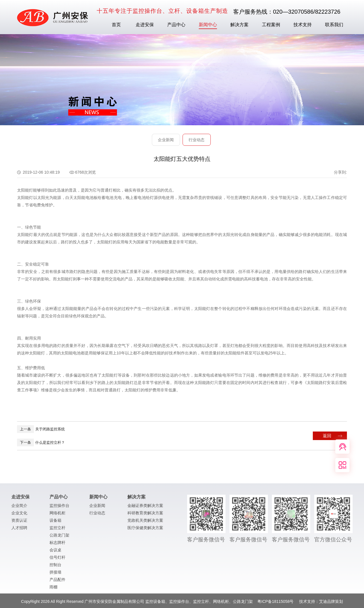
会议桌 (55, 552)
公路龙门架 (59, 537)
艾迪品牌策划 (331, 603)
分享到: (340, 172)
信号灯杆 (57, 559)
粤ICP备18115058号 (276, 603)
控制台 (55, 566)
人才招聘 (19, 529)
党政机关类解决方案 (145, 522)
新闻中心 (208, 25)
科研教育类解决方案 (145, 515)
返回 (327, 436)
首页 (116, 25)
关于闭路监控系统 (41, 429)
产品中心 (176, 25)
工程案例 (271, 25)
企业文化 (19, 515)
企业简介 (19, 507)
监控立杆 (57, 529)
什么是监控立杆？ (41, 442)
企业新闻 (166, 140)
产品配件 (57, 581)
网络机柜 (57, 515)
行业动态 (197, 140)
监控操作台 (59, 507)
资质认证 (19, 522)
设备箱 (55, 522)
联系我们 (334, 25)
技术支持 (303, 25)
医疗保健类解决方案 (145, 529)
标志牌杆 (57, 544)
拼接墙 (55, 574)
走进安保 (145, 25)
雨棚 (53, 589)
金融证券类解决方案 (145, 507)
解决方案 (239, 25)
